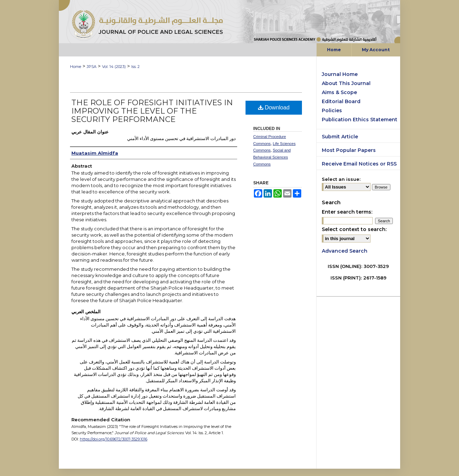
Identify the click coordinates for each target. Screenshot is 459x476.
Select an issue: (341, 179)
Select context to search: (354, 229)
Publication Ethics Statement (360, 120)
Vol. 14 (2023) (114, 67)
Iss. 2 (135, 67)
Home (76, 67)
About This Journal (346, 83)
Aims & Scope (339, 92)
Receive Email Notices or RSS (359, 164)
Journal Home (340, 74)
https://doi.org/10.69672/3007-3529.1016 (114, 439)
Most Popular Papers (349, 150)
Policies (332, 110)
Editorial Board (341, 101)
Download (274, 108)
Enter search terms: (347, 212)
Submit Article (340, 137)
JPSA (92, 67)
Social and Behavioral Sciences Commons (272, 157)
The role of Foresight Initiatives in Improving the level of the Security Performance (152, 111)
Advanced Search (345, 251)
